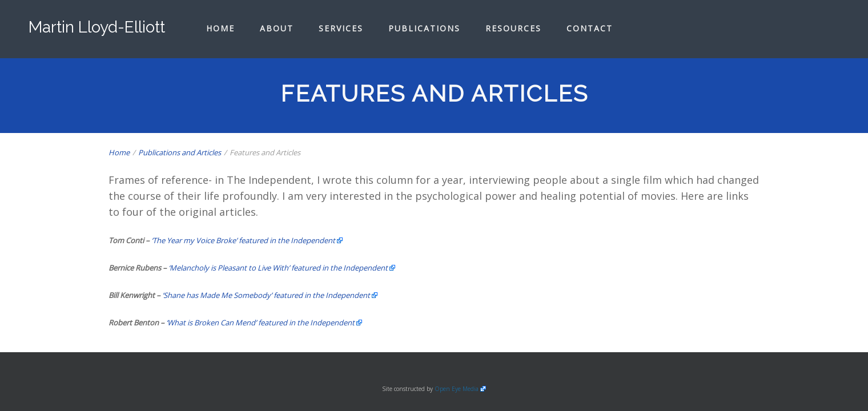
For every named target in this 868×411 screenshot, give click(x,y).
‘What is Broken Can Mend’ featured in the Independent (260, 323)
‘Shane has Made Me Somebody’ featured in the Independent (266, 295)
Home (220, 28)
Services (341, 28)
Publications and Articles (180, 152)
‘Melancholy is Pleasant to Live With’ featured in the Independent (278, 268)
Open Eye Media (457, 389)
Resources (513, 28)
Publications (424, 28)
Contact (590, 28)
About (277, 28)
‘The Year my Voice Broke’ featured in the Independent (243, 240)
